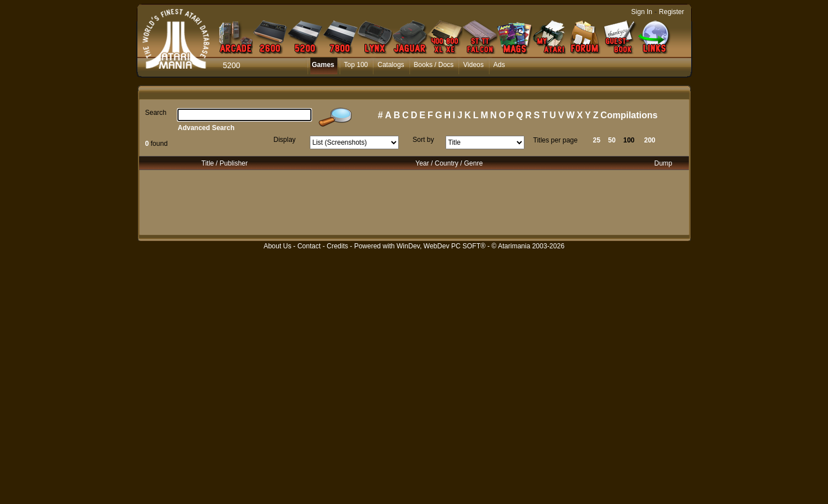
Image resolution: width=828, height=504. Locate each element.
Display (285, 140)
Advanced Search (206, 128)
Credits (337, 246)
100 (629, 140)
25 (597, 140)
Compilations (629, 115)
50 (612, 140)
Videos (473, 65)
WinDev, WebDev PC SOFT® (441, 246)
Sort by (424, 140)
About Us (277, 246)
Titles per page (556, 140)
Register (672, 12)
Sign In (642, 12)
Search (156, 113)
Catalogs (391, 65)
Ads (499, 65)
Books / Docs (434, 65)
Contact (309, 246)
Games (323, 65)
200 (650, 140)
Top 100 (356, 65)
